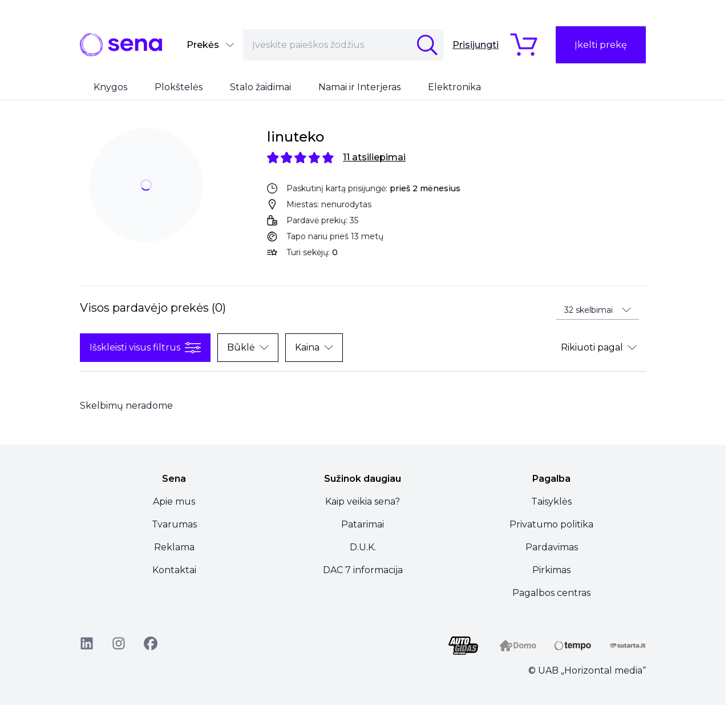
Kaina (314, 347)
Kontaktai (174, 570)
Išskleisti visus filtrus (145, 348)
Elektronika (454, 87)
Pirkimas (551, 570)
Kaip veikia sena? (363, 501)
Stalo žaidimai (260, 87)
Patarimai (363, 524)
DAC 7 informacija (363, 570)
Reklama (174, 547)
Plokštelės (179, 87)
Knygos (110, 87)
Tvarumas (174, 524)
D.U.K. (363, 547)
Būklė (248, 347)
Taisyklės (551, 501)
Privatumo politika (551, 524)
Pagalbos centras (551, 593)
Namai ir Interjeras (359, 87)
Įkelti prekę (601, 45)
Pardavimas (552, 547)
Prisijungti (476, 45)
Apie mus (174, 501)
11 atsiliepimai (374, 157)
